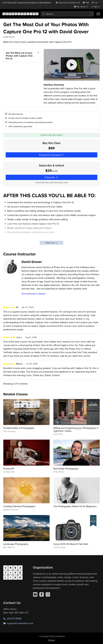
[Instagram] (48, 594)
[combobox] (67, 14)
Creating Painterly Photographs (19, 506)
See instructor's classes (33, 294)
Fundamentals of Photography (19, 428)
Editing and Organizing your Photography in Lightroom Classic (76, 429)
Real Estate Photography (66, 469)
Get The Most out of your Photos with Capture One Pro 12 (19, 56)
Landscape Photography (16, 544)
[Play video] (72, 65)
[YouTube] (35, 594)
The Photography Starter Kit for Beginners (75, 506)
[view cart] (96, 3)
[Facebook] (42, 594)
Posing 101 (9, 469)
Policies (51, 640)
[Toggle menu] (98, 14)
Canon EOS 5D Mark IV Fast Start (71, 544)
